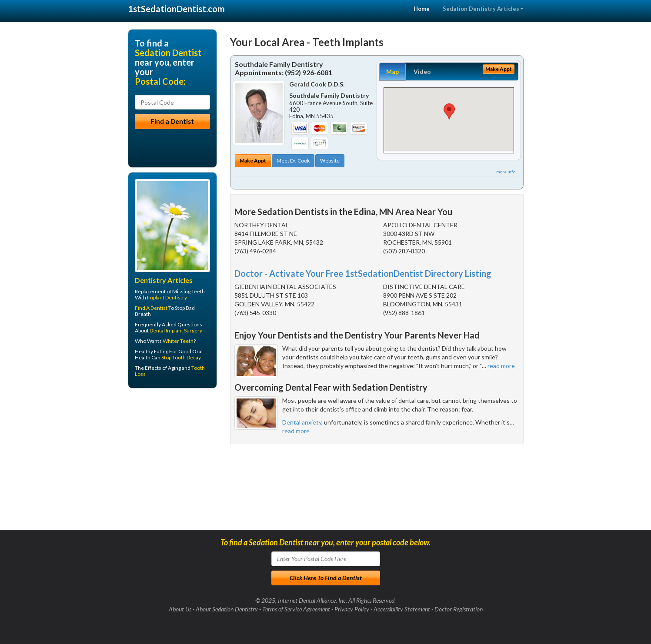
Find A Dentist (151, 308)
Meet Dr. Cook (293, 161)
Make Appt (253, 161)
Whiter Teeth (178, 341)
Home (422, 9)
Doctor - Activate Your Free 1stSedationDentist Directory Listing (363, 273)
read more (501, 366)
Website (330, 161)
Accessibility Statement (402, 609)
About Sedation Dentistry (227, 609)
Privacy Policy (352, 609)
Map (392, 71)
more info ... (507, 172)
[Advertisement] (172, 462)
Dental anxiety (302, 422)
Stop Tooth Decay (181, 357)
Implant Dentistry (167, 297)
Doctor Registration (459, 609)
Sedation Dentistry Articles (483, 9)
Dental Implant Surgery (176, 330)
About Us (180, 609)
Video (422, 71)
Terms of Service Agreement (296, 609)
